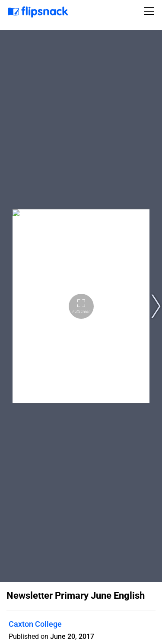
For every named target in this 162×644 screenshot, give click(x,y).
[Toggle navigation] (150, 11)
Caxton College (35, 624)
